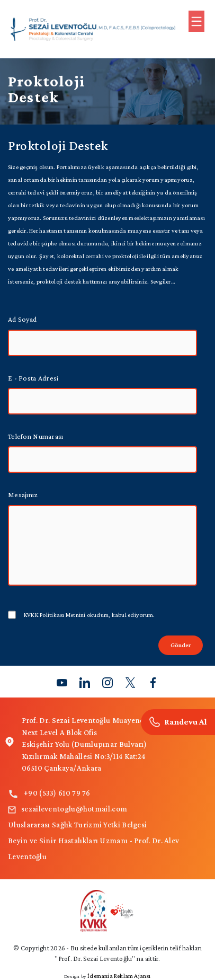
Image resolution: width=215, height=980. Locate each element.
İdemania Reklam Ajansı (119, 976)
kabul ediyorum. (89, 615)
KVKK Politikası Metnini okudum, (67, 615)
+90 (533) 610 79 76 (49, 793)
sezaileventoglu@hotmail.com (68, 809)
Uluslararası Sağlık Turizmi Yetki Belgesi (77, 825)
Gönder (181, 645)
